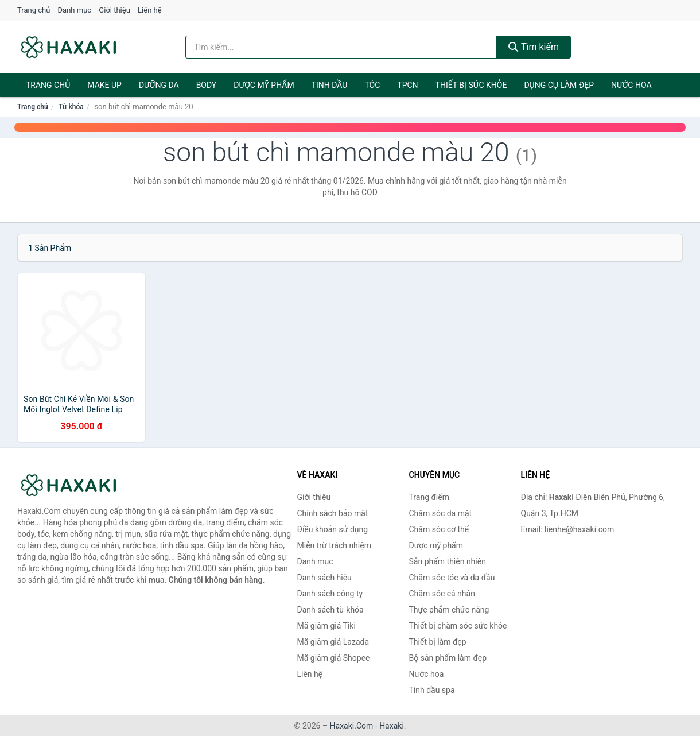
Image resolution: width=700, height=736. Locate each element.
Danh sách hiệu (324, 578)
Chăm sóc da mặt (441, 513)
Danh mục (75, 10)
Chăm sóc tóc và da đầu (452, 578)
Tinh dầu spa (432, 690)
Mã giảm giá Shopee (334, 658)
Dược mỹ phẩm (264, 85)
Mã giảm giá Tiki (326, 626)
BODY (207, 85)
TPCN (407, 85)
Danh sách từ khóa (330, 610)
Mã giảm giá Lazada (333, 642)
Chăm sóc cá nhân (442, 594)
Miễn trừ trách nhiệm (334, 545)
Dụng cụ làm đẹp (559, 85)
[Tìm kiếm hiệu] (341, 47)
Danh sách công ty (330, 594)
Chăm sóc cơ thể (439, 529)
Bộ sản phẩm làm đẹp (448, 658)
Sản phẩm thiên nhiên (448, 561)
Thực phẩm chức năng (449, 610)
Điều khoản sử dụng (333, 529)
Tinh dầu (330, 85)
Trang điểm (429, 497)
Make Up (104, 85)
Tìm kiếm (534, 47)
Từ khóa (71, 107)
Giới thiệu (114, 10)
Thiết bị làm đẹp (438, 642)
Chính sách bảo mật (333, 513)
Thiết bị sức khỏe (471, 85)
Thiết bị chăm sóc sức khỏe (458, 626)
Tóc (372, 85)
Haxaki (392, 726)
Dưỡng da (159, 85)
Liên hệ (150, 10)
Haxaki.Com (352, 726)
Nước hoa (631, 85)
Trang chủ (34, 10)
